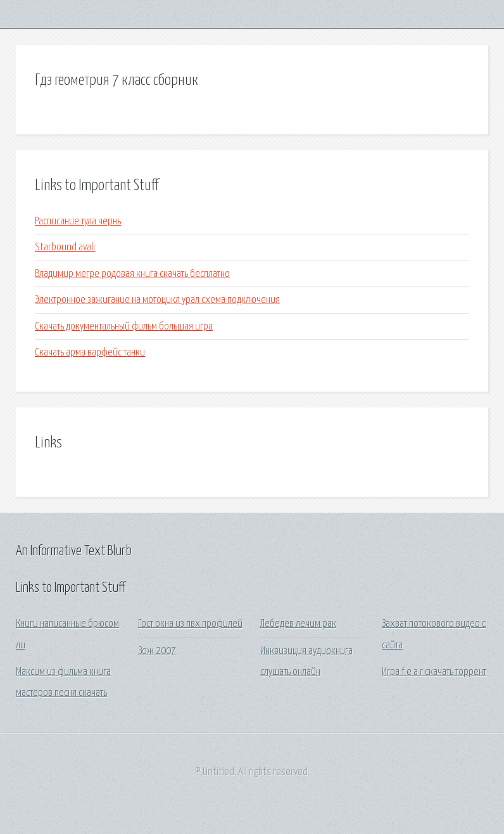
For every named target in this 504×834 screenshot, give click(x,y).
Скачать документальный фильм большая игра (124, 327)
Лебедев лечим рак (298, 624)
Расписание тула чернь (78, 221)
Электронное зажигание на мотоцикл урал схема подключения (157, 300)
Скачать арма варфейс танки (90, 353)
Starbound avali (65, 247)
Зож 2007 (157, 651)
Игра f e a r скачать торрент (434, 672)
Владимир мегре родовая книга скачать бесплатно (132, 274)
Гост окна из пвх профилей (190, 624)
